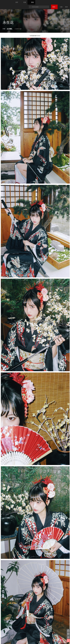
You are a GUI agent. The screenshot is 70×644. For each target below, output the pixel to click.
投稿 (54, 7)
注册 (61, 7)
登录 (66, 7)
